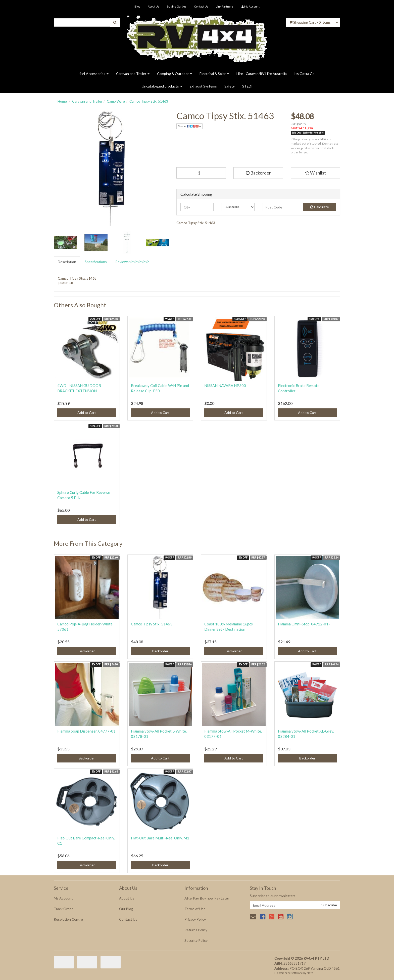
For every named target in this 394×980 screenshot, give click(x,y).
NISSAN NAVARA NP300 (225, 386)
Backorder (258, 173)
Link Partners (225, 6)
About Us (154, 6)
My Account (63, 898)
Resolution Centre (68, 919)
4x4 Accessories (94, 74)
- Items (310, 22)
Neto (310, 973)
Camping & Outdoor (175, 74)
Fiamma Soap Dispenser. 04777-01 (86, 731)
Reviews (132, 262)
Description (67, 262)
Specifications (96, 262)
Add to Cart (87, 413)
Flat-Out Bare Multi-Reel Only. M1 (160, 838)
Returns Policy (196, 930)
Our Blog (126, 909)
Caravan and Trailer (133, 74)
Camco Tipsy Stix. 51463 (149, 101)
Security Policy (196, 940)
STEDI (247, 86)
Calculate (320, 207)
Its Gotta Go (304, 74)
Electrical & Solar (214, 74)
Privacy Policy (195, 919)
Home (62, 101)
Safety (230, 86)
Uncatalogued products (162, 86)
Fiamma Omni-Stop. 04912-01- (304, 624)
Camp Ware (116, 101)
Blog (137, 6)
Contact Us (201, 6)
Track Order (63, 909)
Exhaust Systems (203, 86)
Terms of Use (195, 909)
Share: (189, 126)
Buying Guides (177, 6)
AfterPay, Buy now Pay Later (207, 898)
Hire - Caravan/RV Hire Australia (262, 74)
